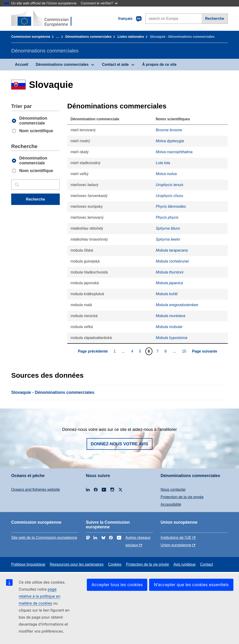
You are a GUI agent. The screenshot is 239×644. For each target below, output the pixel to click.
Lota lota (163, 163)
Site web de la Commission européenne (44, 538)
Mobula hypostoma (171, 338)
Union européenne (176, 545)
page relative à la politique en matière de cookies (40, 596)
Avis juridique (185, 564)
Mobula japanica (169, 283)
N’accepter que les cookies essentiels (191, 585)
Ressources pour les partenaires (77, 564)
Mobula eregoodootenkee (177, 305)
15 (185, 351)
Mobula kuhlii (167, 294)
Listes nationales (131, 37)
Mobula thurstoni (169, 272)
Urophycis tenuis (169, 185)
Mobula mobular (169, 327)
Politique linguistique (28, 564)
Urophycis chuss (169, 196)
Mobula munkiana (170, 316)
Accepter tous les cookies (117, 585)
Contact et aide (115, 64)
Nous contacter (173, 490)
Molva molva (166, 174)
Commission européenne (31, 37)
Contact (206, 564)
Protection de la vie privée (182, 497)
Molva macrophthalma (174, 152)
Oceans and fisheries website (36, 490)
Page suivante (205, 351)
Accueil (22, 64)
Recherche (214, 19)
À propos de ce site (159, 64)
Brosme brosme (169, 130)
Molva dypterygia (170, 141)
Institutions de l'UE (176, 538)
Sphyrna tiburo (168, 228)
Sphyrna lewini (168, 239)
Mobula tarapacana (172, 250)
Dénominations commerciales (88, 37)
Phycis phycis (167, 217)
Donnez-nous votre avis (119, 444)
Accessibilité (171, 504)
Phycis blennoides (171, 206)
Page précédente (93, 351)
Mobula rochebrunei (172, 261)
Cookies (115, 564)
